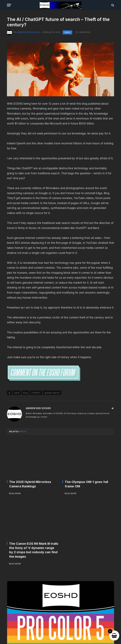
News (67, 32)
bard (17, 393)
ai (9, 393)
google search (52, 393)
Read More (15, 493)
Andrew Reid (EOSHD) (28, 32)
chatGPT (36, 393)
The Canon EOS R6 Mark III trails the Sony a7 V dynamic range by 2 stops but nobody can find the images (34, 550)
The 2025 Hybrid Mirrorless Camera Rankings (30, 484)
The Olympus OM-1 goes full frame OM (86, 484)
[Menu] (9, 5)
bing (25, 393)
